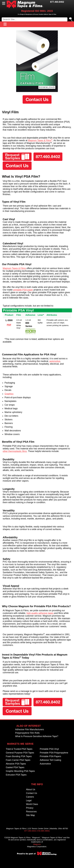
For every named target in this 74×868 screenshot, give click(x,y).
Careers (30, 797)
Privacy (30, 808)
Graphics (9, 394)
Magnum (37, 844)
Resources (31, 812)
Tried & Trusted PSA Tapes (19, 749)
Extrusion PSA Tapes (16, 775)
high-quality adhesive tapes (40, 613)
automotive (55, 361)
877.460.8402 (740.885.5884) (37, 831)
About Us (31, 790)
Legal (29, 801)
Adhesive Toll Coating (50, 760)
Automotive (45, 764)
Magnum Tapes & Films (40, 140)
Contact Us (32, 793)
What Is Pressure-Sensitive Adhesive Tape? (37, 736)
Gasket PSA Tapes (15, 768)
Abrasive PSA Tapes (16, 764)
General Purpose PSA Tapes (20, 753)
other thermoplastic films (15, 451)
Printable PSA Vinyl (49, 749)
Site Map (30, 815)
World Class (32, 804)
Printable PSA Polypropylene (54, 753)
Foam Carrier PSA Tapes (18, 760)
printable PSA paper (23, 290)
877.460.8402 (57, 2)
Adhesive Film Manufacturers (30, 730)
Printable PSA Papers (50, 756)
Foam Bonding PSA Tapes (19, 756)
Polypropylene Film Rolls (27, 733)
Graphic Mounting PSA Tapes (20, 771)
